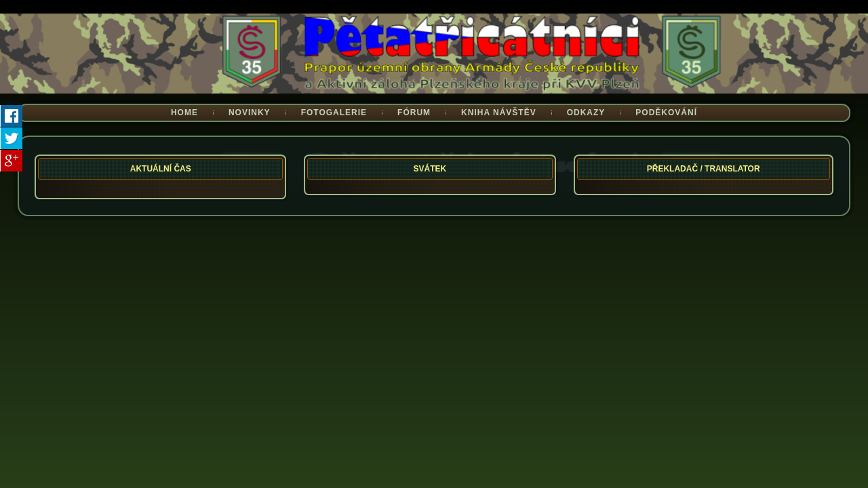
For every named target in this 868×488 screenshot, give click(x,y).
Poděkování (666, 113)
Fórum (414, 113)
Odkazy (586, 113)
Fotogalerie (334, 113)
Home (184, 113)
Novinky (250, 113)
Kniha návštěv (499, 113)
